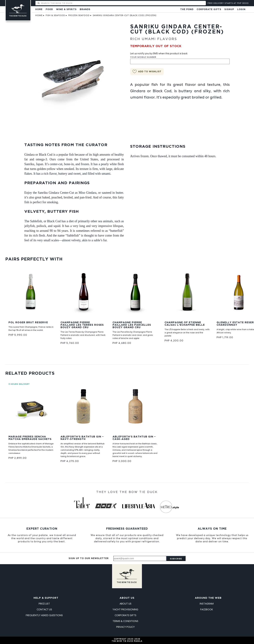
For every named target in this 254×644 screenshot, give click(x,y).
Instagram (207, 604)
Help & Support (46, 598)
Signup (229, 9)
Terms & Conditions (125, 621)
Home (39, 9)
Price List (44, 604)
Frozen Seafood (79, 15)
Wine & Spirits (66, 9)
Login (241, 9)
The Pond (187, 9)
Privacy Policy (126, 627)
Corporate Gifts (209, 9)
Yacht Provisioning (125, 609)
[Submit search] (39, 3)
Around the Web (208, 598)
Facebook (207, 609)
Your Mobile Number (143, 57)
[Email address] (140, 558)
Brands (85, 9)
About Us (127, 598)
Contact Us (44, 609)
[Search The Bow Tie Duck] (123, 3)
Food (49, 9)
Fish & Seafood (55, 15)
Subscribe (176, 559)
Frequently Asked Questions (44, 615)
